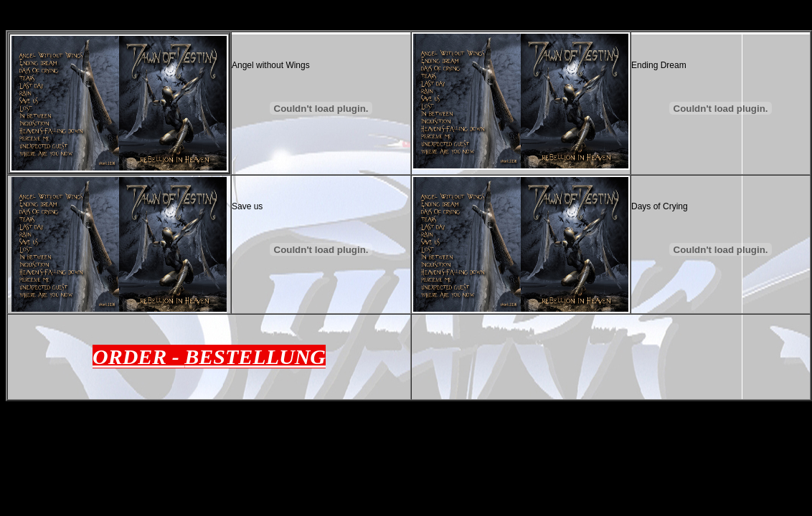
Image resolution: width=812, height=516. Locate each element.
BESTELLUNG (255, 357)
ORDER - (138, 357)
